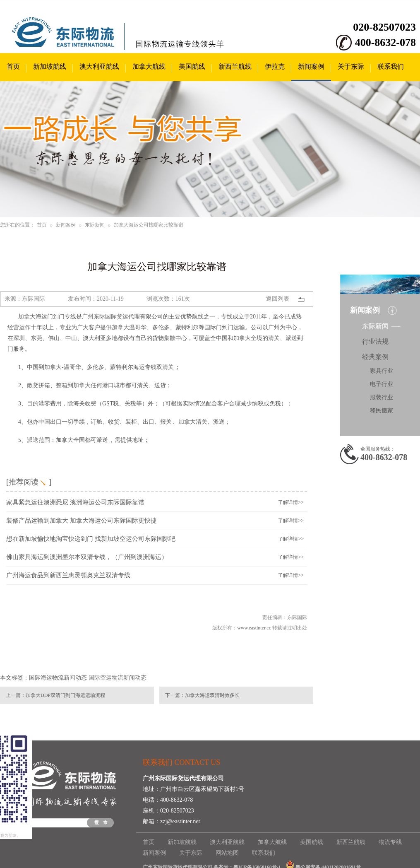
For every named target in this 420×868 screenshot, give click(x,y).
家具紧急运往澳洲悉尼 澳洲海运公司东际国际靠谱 (75, 502)
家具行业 (382, 371)
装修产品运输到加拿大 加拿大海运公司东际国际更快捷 (82, 521)
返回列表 (278, 299)
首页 (13, 66)
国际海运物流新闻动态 (58, 678)
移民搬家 (382, 411)
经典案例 (375, 357)
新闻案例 (311, 66)
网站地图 (227, 853)
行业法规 (375, 341)
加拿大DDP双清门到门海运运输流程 (65, 695)
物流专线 (390, 842)
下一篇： (175, 695)
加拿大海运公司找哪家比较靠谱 (149, 225)
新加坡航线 (50, 66)
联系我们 (391, 66)
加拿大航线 (149, 66)
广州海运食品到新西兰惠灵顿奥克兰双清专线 (68, 575)
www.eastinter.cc (254, 628)
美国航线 (192, 66)
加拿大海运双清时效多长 (212, 695)
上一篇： (16, 695)
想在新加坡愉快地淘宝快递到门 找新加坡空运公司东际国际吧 (91, 539)
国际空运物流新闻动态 (118, 678)
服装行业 (382, 397)
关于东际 (351, 66)
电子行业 (382, 384)
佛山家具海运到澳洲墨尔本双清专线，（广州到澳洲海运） (87, 557)
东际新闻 (95, 225)
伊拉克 (275, 66)
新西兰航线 (235, 66)
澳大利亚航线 (99, 66)
